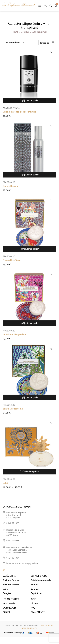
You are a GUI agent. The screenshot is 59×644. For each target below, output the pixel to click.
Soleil (6, 486)
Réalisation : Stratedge (13, 633)
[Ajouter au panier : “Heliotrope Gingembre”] (51, 278)
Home (15, 32)
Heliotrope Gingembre (14, 337)
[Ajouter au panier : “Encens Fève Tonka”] (51, 204)
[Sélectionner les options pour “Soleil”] (51, 426)
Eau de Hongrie (11, 189)
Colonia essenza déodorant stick (19, 112)
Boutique (25, 32)
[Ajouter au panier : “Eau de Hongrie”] (51, 129)
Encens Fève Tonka (12, 263)
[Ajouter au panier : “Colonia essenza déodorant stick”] (51, 52)
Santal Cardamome (13, 411)
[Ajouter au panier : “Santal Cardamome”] (51, 352)
